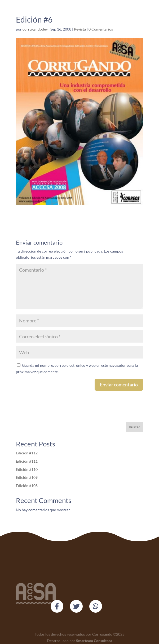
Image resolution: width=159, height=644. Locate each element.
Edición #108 (27, 486)
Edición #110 (27, 469)
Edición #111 (27, 461)
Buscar (134, 427)
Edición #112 (27, 453)
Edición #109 (27, 477)
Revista (80, 29)
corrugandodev (35, 29)
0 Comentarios (101, 29)
